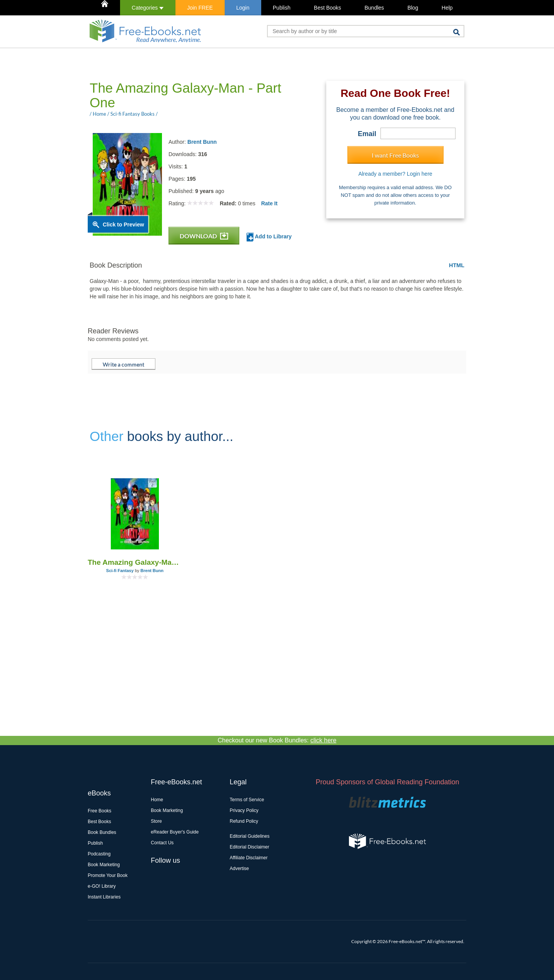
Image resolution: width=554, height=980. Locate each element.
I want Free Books (395, 155)
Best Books (328, 8)
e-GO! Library (102, 886)
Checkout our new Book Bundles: (277, 740)
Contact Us (162, 843)
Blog (413, 8)
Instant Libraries (104, 897)
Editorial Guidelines (249, 836)
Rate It (269, 203)
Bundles (374, 8)
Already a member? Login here (395, 174)
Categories (148, 8)
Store (156, 821)
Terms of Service (247, 800)
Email (367, 134)
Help (447, 8)
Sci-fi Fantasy (120, 571)
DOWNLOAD (204, 236)
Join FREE (200, 8)
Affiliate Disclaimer (249, 858)
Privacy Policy (244, 810)
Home (157, 800)
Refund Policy (244, 821)
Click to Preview (123, 225)
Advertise (239, 869)
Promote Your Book (108, 875)
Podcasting (99, 854)
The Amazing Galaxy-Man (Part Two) (135, 562)
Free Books (99, 811)
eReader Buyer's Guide (175, 832)
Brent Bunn (202, 142)
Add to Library (269, 237)
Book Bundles (102, 832)
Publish (282, 8)
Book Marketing (104, 865)
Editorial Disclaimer (249, 847)
